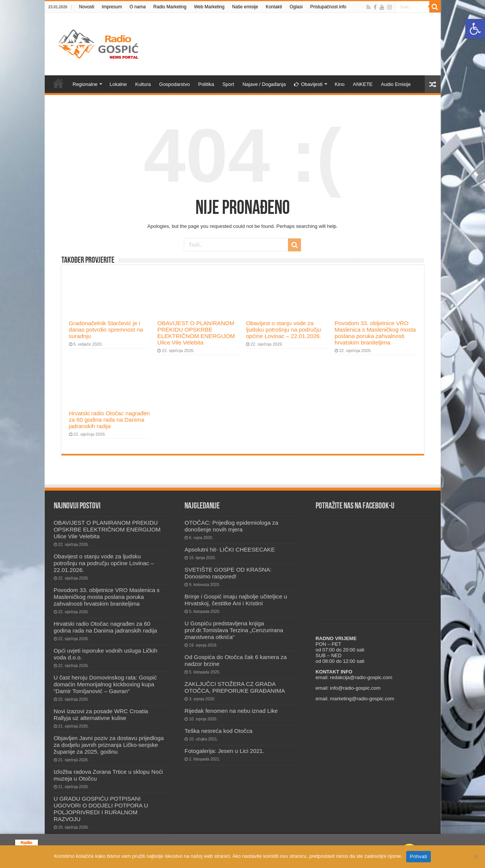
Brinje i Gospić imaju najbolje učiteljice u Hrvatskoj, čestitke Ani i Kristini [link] (236, 600)
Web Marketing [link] (209, 7)
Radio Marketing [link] (170, 7)
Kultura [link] (143, 84)
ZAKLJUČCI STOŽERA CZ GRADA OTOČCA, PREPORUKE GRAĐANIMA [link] (235, 687)
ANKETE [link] (363, 84)
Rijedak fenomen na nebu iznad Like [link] (231, 711)
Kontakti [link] (274, 7)
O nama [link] (138, 7)
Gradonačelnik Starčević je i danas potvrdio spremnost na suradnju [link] (106, 330)
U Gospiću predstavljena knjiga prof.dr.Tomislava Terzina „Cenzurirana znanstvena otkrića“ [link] (234, 630)
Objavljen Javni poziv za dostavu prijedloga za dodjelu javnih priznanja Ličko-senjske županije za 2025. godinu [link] (109, 745)
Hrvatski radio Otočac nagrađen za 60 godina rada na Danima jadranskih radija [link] (110, 420)
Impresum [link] (112, 7)
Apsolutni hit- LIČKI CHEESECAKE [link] (230, 549)
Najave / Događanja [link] (264, 84)
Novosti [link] (87, 7)
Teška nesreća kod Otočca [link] (218, 731)
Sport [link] (228, 84)
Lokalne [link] (118, 84)
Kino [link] (339, 84)
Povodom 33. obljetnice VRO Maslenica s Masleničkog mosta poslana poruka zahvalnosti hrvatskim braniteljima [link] (375, 333)
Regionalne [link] (85, 84)
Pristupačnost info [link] (328, 7)
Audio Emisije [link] (396, 84)
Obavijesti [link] (308, 84)
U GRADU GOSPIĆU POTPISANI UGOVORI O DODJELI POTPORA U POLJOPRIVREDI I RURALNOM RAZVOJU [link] (101, 809)
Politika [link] (206, 84)
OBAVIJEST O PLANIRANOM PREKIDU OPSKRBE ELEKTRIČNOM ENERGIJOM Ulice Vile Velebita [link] (196, 333)
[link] (475, 29)
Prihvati (419, 856)
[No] (476, 857)
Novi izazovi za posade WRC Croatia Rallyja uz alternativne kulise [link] (101, 715)
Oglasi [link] (296, 7)
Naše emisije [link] (245, 7)
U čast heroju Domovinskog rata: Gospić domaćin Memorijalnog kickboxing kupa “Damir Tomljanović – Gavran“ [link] (105, 684)
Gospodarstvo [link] (174, 84)
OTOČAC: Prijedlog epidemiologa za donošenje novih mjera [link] (231, 526)
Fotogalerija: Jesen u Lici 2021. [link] (224, 751)
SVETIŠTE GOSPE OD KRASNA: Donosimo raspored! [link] (228, 573)
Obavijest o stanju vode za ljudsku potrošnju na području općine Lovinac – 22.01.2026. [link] (284, 330)
